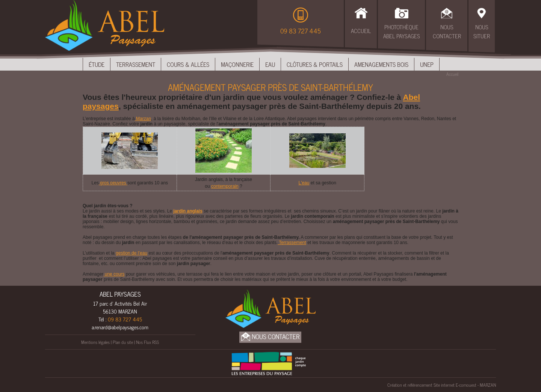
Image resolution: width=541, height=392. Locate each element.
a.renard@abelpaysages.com (120, 327)
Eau (270, 64)
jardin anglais (188, 211)
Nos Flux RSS (147, 342)
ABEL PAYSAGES (120, 294)
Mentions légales (95, 342)
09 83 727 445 (301, 31)
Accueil (361, 31)
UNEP (427, 64)
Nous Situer (482, 32)
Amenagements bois (381, 64)
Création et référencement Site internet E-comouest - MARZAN (442, 385)
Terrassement (136, 64)
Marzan (143, 119)
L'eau (304, 183)
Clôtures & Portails (315, 64)
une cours (114, 274)
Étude (97, 64)
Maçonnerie (237, 64)
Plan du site (123, 342)
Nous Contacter (447, 32)
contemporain (225, 186)
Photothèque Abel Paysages (402, 32)
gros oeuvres (113, 183)
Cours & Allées (188, 64)
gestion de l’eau (131, 253)
